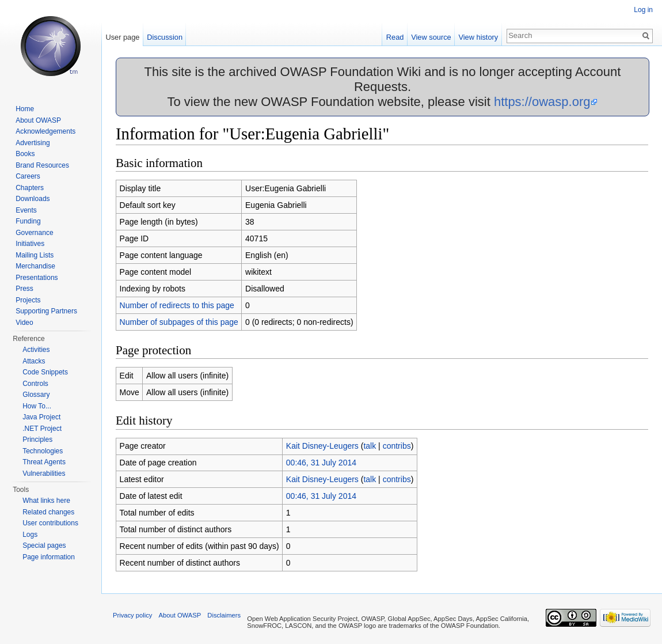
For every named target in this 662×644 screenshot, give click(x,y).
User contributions (50, 523)
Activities (36, 350)
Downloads (33, 199)
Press (24, 289)
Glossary (36, 395)
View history (478, 37)
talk (370, 446)
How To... (37, 406)
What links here (46, 501)
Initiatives (30, 244)
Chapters (30, 188)
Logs (30, 535)
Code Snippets (45, 372)
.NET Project (42, 429)
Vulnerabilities (44, 473)
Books (25, 154)
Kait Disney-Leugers (322, 446)
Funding (28, 221)
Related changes (48, 512)
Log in (643, 10)
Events (26, 210)
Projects (28, 300)
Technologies (43, 451)
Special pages (44, 545)
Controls (35, 384)
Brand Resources (42, 165)
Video (24, 323)
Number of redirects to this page (177, 305)
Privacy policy (132, 615)
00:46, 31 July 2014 (321, 463)
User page (122, 37)
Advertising (33, 143)
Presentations (37, 278)
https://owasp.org (542, 102)
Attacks (34, 361)
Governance (34, 233)
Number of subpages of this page (179, 322)
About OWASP (38, 120)
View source (431, 37)
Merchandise (35, 266)
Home (25, 109)
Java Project (41, 417)
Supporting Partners (46, 311)
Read (395, 37)
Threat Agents (44, 462)
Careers (28, 176)
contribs (397, 446)
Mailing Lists (35, 255)
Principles (37, 440)
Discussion (165, 37)
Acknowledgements (45, 131)
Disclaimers (224, 615)
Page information (49, 557)
